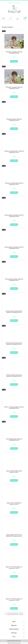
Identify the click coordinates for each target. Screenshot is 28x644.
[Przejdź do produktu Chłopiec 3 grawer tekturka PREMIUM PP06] (14, 77)
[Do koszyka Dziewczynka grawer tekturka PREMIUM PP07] (14, 289)
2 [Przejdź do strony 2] (9, 614)
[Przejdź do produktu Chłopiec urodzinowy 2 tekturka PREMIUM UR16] (14, 142)
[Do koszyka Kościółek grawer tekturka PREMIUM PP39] (14, 449)
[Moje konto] (18, 19)
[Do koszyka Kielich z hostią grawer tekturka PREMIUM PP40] (14, 417)
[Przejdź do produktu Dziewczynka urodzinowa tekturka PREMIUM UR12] (14, 366)
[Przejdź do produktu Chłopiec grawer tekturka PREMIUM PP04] (14, 110)
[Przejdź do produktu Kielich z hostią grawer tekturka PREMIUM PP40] (14, 398)
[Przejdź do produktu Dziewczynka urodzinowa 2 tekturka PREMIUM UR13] (14, 302)
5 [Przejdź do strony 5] (16, 614)
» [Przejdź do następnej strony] (24, 614)
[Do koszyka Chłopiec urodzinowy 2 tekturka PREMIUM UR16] (14, 161)
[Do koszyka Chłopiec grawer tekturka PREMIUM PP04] (14, 129)
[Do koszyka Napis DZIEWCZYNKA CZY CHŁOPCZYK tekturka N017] (14, 544)
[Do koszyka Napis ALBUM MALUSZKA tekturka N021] (14, 480)
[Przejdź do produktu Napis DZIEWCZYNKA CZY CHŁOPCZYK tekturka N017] (14, 526)
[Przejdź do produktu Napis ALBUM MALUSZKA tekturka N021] (14, 462)
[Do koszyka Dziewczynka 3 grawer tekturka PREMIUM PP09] (14, 257)
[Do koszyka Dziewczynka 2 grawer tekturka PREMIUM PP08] (14, 225)
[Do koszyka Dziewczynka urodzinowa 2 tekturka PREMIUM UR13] (14, 321)
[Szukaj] (11, 19)
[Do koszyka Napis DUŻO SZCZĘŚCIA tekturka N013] (14, 512)
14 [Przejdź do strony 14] (21, 614)
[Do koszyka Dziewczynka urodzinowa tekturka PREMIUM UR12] (14, 385)
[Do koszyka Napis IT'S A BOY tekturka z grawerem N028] (14, 608)
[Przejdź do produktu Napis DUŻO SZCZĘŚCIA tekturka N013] (14, 494)
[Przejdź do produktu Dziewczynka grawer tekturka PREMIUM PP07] (14, 270)
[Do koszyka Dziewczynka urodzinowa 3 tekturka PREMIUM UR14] (14, 353)
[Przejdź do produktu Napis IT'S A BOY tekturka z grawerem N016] (14, 558)
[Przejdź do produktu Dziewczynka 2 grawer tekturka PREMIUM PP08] (14, 206)
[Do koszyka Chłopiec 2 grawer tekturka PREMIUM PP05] (14, 61)
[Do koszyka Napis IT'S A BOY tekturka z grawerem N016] (14, 576)
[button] (4, 19)
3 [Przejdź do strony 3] (11, 614)
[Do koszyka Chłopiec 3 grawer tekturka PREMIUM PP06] (14, 97)
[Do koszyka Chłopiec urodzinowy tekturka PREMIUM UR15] (14, 193)
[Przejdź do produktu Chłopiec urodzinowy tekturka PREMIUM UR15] (14, 174)
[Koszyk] (24, 19)
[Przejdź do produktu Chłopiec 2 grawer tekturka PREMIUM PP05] (14, 41)
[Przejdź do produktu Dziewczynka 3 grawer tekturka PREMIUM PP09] (14, 238)
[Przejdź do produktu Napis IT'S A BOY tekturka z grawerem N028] (14, 590)
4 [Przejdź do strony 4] (14, 614)
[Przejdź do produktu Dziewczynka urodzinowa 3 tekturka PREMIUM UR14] (14, 334)
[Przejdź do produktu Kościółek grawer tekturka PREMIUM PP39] (14, 430)
